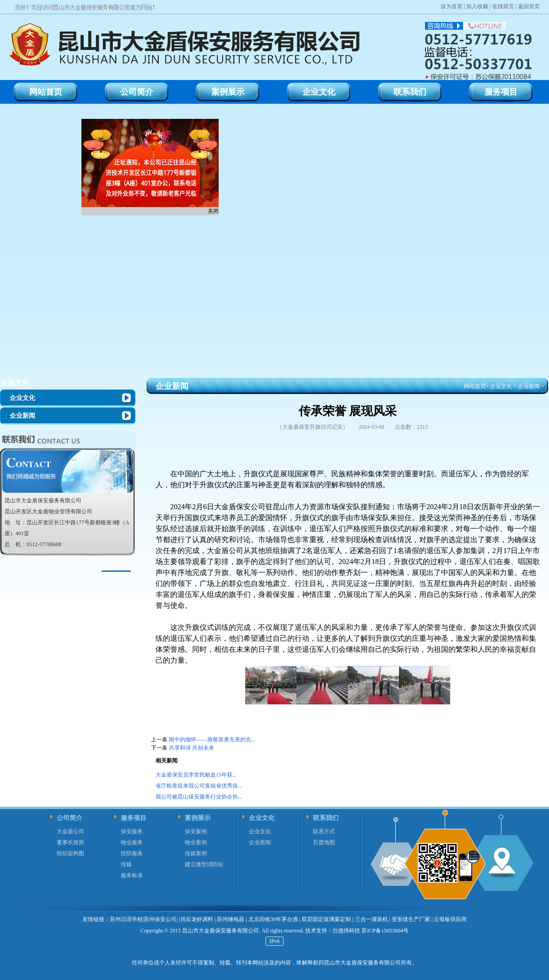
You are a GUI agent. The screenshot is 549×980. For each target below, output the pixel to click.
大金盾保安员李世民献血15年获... (196, 775)
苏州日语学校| (127, 919)
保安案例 (196, 831)
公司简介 (70, 818)
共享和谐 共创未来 (191, 748)
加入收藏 (477, 6)
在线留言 (503, 6)
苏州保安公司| (161, 919)
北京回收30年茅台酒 (273, 919)
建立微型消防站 (204, 864)
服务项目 (134, 818)
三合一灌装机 (371, 919)
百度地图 (324, 842)
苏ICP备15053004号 (384, 931)
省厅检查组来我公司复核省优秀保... (199, 786)
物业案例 (196, 842)
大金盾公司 (70, 831)
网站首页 (475, 386)
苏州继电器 (231, 919)
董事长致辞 (70, 842)
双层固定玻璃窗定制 (326, 919)
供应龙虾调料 (197, 919)
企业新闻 (22, 416)
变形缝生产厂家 (411, 919)
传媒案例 (196, 853)
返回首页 (529, 6)
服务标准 (132, 875)
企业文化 (15, 383)
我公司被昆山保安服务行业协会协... (199, 797)
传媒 (126, 864)
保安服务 (132, 831)
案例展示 (198, 818)
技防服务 (132, 853)
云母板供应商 (450, 919)
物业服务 (132, 842)
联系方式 (324, 831)
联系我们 (326, 818)
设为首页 (452, 6)
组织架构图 (70, 853)
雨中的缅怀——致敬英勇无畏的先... (212, 740)
